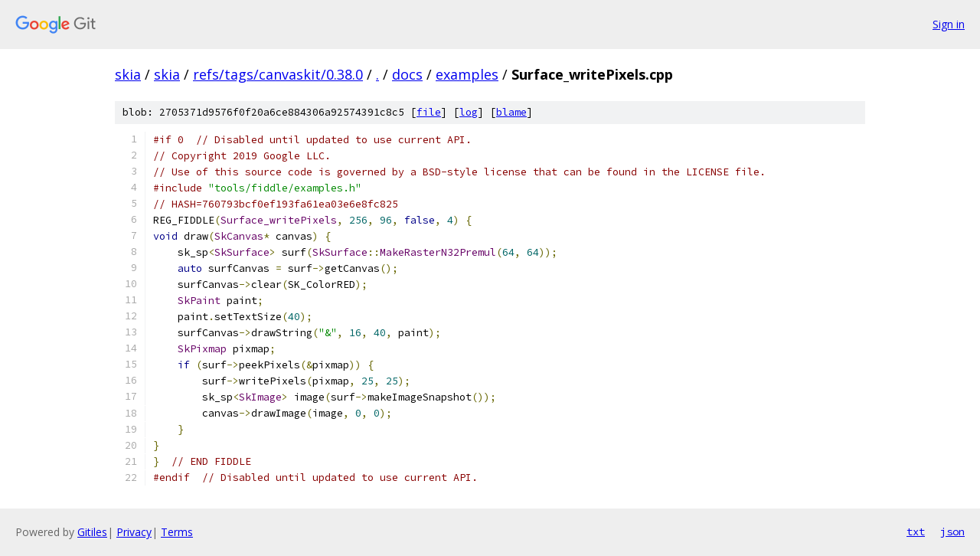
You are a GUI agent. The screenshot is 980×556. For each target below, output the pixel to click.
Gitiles (92, 532)
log (469, 112)
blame (511, 112)
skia (128, 74)
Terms (177, 532)
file (429, 112)
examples (467, 74)
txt (916, 531)
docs (407, 74)
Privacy (134, 532)
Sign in (949, 24)
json (952, 531)
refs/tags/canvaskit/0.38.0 (278, 74)
